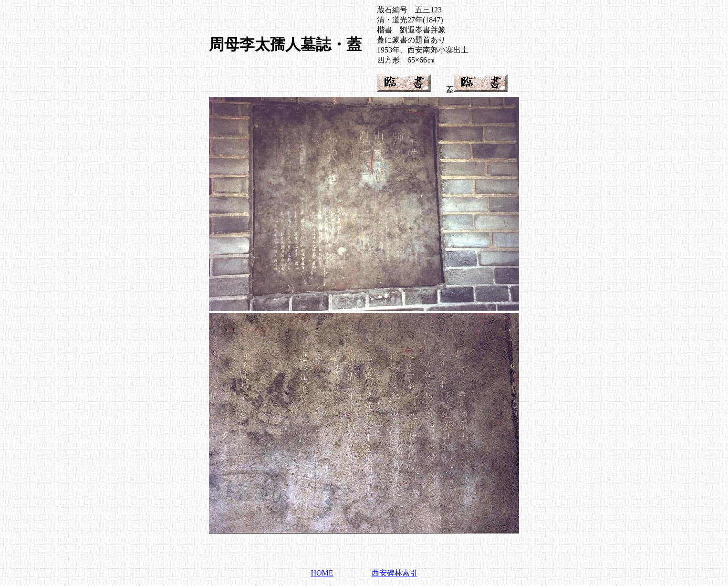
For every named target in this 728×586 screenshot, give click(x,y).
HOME (322, 573)
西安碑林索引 (395, 573)
